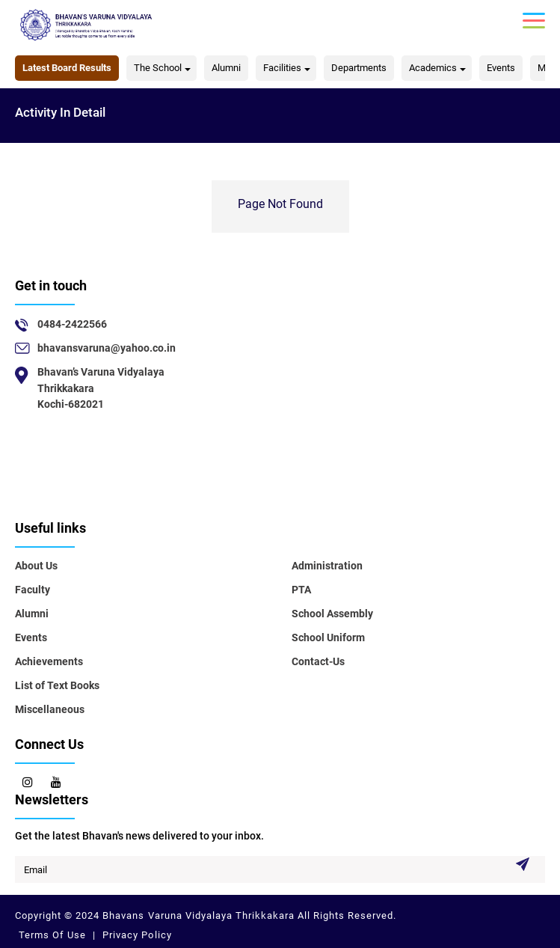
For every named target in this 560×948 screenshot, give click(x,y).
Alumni (226, 68)
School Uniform (328, 637)
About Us (36, 566)
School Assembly (332, 614)
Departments (359, 68)
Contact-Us (318, 661)
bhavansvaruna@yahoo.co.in (107, 348)
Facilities (282, 68)
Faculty (33, 590)
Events (501, 68)
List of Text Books (57, 685)
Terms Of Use (54, 935)
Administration (327, 566)
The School (158, 68)
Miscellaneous (50, 709)
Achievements (49, 661)
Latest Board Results (67, 68)
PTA (301, 590)
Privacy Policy (135, 935)
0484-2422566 (72, 324)
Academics (433, 68)
